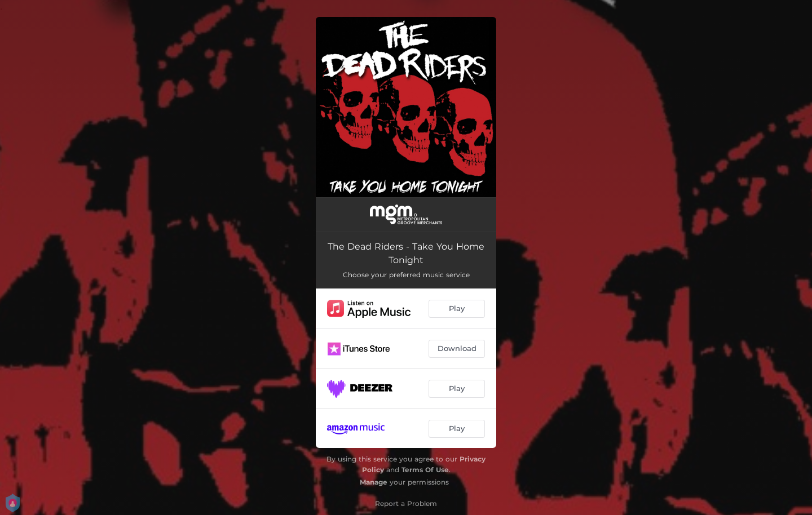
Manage (374, 482)
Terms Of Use (425, 470)
